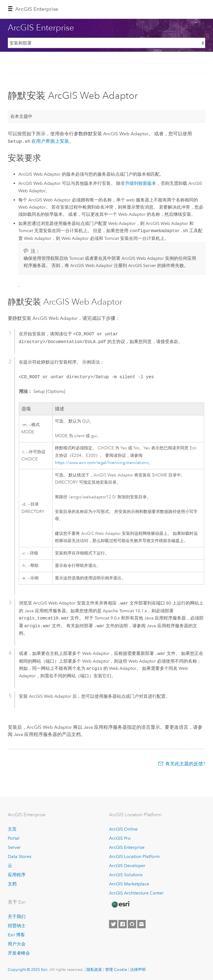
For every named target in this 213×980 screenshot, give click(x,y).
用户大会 (17, 943)
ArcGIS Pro (120, 838)
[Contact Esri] (141, 924)
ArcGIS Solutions (126, 874)
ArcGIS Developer (127, 865)
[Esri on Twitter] (113, 924)
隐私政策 (94, 969)
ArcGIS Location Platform (134, 856)
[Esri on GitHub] (132, 924)
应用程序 (17, 874)
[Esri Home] (120, 904)
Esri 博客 (16, 934)
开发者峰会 (19, 952)
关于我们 (17, 916)
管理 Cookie (116, 969)
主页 (12, 829)
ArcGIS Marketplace (129, 883)
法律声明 (138, 969)
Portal (14, 838)
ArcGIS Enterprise (37, 9)
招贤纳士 (17, 925)
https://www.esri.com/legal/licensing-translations (102, 462)
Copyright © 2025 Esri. (28, 969)
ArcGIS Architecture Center (136, 892)
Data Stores (20, 856)
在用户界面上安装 (50, 141)
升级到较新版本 (141, 183)
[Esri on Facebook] (123, 924)
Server (14, 847)
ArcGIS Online (123, 829)
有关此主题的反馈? (185, 763)
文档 (12, 883)
